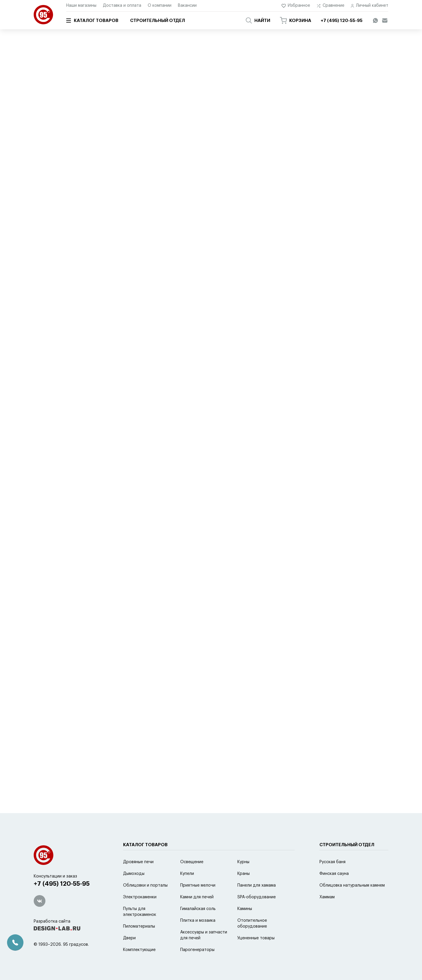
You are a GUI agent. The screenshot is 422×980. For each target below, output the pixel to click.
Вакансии (187, 6)
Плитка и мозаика (198, 921)
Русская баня (332, 862)
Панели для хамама (257, 885)
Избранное (296, 6)
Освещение (192, 862)
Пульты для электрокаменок (140, 912)
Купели (187, 874)
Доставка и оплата (122, 6)
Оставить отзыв (211, 294)
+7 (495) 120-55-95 (62, 884)
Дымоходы (134, 874)
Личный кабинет (370, 6)
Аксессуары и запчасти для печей (121, 46)
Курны (243, 862)
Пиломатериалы (139, 926)
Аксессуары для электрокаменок (187, 46)
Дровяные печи (138, 862)
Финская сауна (334, 874)
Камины (245, 909)
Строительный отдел (158, 21)
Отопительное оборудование (252, 923)
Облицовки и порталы (145, 885)
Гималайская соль (198, 909)
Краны (244, 874)
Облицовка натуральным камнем (352, 885)
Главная (40, 46)
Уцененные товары (256, 938)
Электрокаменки (140, 897)
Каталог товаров (92, 20)
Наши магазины (81, 6)
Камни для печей (197, 897)
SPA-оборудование (257, 897)
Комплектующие (139, 950)
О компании (160, 6)
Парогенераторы (197, 950)
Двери (129, 938)
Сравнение (330, 6)
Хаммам (327, 897)
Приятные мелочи (198, 885)
